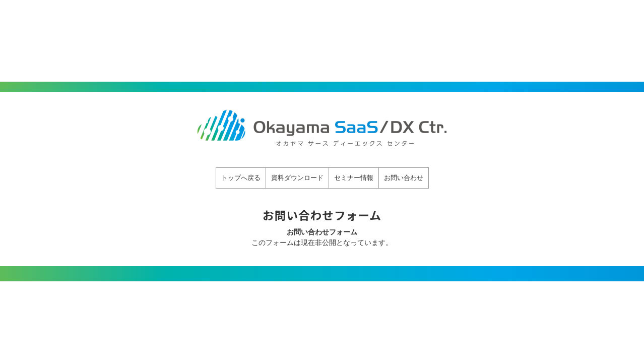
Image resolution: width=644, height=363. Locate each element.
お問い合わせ (404, 178)
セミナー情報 (354, 178)
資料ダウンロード (297, 178)
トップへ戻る (241, 178)
